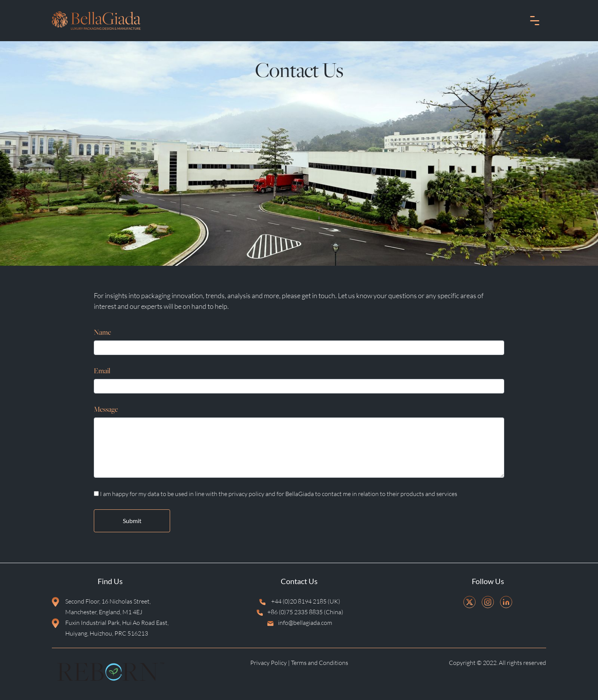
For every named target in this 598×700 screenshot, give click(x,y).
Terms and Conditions (320, 662)
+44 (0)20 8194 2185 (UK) (299, 602)
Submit (132, 521)
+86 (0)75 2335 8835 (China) (299, 613)
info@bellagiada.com (299, 623)
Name (102, 333)
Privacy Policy (268, 662)
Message (106, 410)
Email (102, 372)
